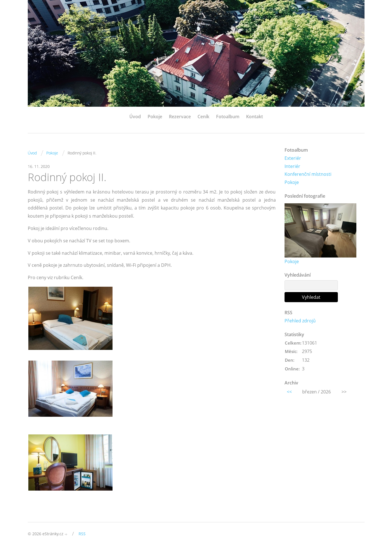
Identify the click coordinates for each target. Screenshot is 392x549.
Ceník (203, 117)
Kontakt (255, 117)
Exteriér (293, 158)
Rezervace (180, 117)
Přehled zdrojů (300, 321)
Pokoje (155, 117)
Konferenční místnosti (308, 174)
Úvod (135, 117)
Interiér (292, 166)
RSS (82, 534)
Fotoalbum (228, 117)
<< (289, 392)
